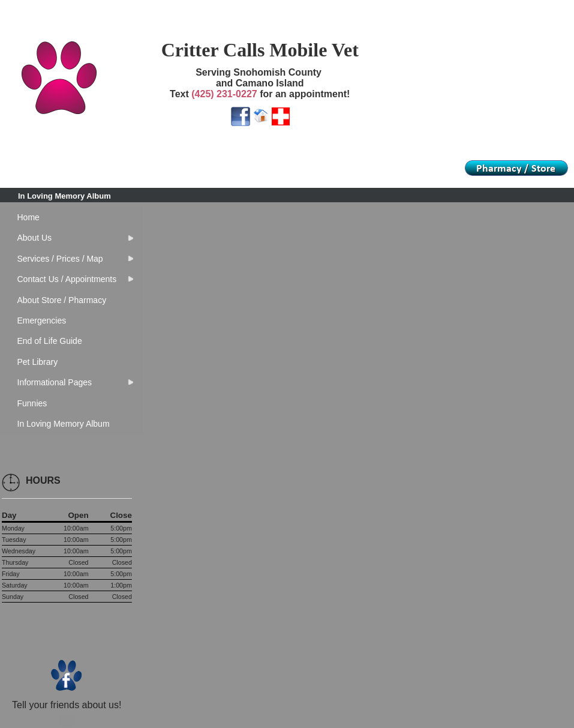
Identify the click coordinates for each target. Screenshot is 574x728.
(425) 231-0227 (224, 94)
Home (28, 217)
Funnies (32, 403)
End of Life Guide (50, 341)
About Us (35, 238)
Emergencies (42, 320)
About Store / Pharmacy (62, 300)
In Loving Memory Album (64, 196)
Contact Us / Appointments (67, 279)
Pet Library (38, 362)
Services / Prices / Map (60, 259)
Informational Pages (55, 382)
